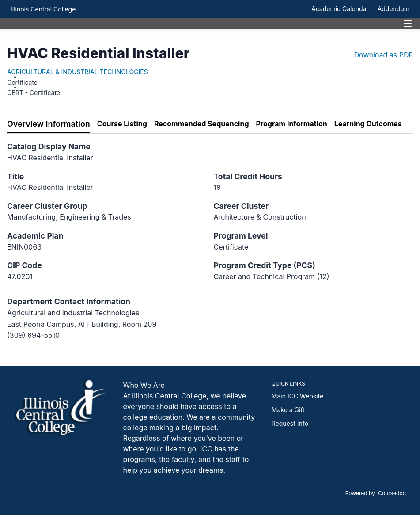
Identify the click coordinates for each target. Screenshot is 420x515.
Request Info (290, 423)
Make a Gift (288, 410)
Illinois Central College (43, 9)
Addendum (394, 9)
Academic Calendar (340, 9)
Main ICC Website (297, 396)
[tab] (49, 124)
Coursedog (392, 493)
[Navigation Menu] (408, 23)
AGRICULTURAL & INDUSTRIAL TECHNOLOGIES (78, 72)
